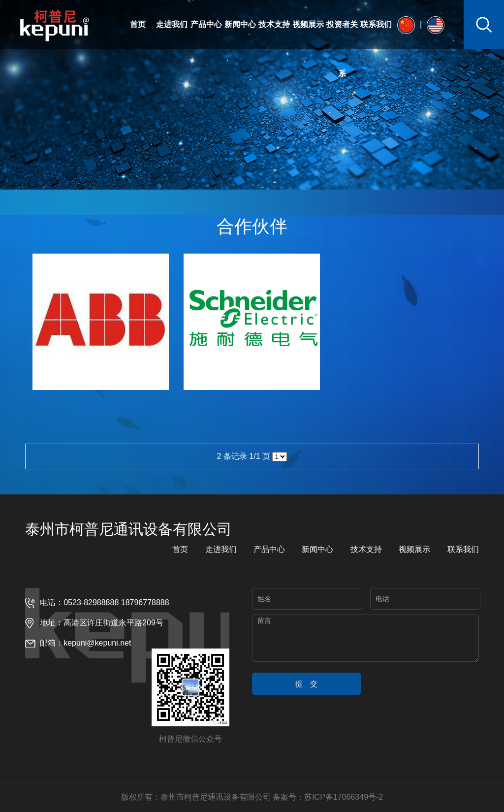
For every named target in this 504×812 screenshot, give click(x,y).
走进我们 (172, 24)
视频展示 (308, 24)
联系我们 (376, 24)
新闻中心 (240, 24)
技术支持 (274, 24)
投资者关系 (342, 49)
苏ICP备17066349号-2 (344, 797)
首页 (138, 24)
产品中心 (206, 24)
